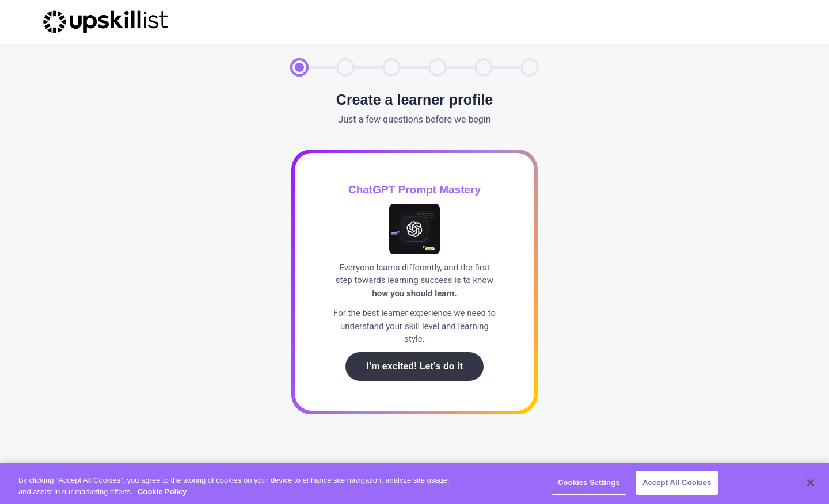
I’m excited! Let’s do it (414, 366)
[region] (414, 484)
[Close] (811, 483)
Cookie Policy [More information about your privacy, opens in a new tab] (162, 492)
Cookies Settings (589, 482)
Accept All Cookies (677, 482)
